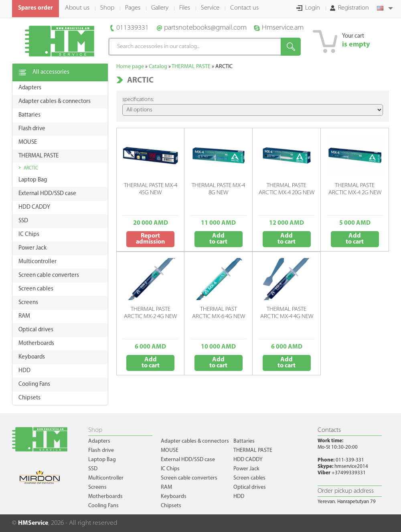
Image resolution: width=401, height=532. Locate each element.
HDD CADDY (248, 460)
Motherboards (105, 497)
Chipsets (171, 506)
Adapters (99, 441)
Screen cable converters (189, 478)
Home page (130, 67)
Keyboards (174, 497)
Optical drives (250, 487)
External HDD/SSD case (188, 460)
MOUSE (170, 450)
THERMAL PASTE (191, 67)
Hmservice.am (283, 28)
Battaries (244, 441)
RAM (166, 487)
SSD (93, 469)
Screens (97, 487)
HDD (239, 497)
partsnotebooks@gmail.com (205, 28)
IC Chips (170, 469)
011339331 (133, 28)
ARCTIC (31, 168)
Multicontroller (106, 478)
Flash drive (101, 450)
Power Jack (246, 469)
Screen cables (249, 478)
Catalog (158, 67)
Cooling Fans (103, 506)
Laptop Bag (102, 460)
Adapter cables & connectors (195, 441)
